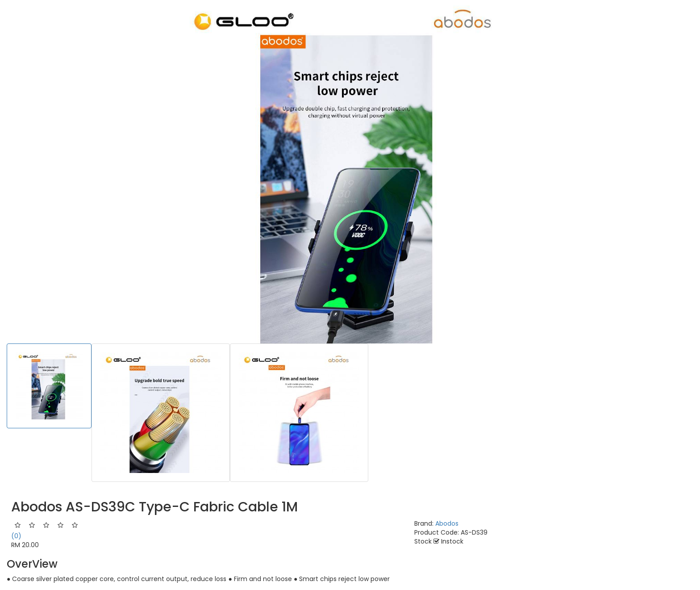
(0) (16, 536)
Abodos (447, 523)
